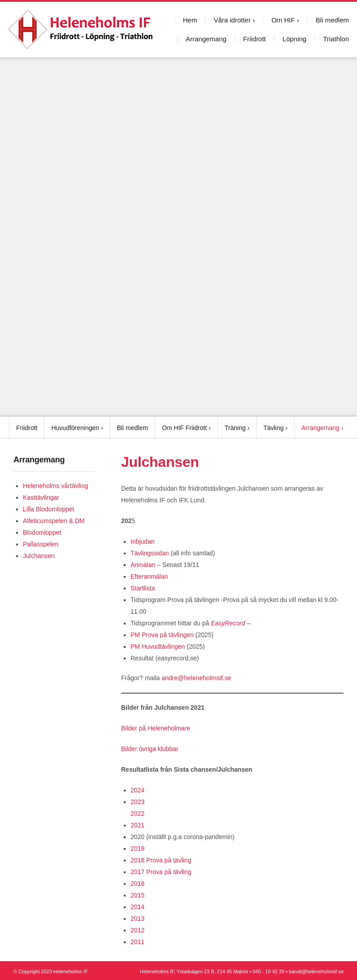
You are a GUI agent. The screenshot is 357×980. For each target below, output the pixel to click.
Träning (235, 428)
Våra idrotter (232, 20)
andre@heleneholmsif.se (196, 678)
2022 (137, 813)
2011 (137, 942)
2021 (137, 825)
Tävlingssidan (150, 553)
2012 (137, 930)
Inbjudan (143, 541)
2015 (137, 895)
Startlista (143, 588)
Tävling (273, 428)
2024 (137, 790)
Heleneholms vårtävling (56, 486)
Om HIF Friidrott (184, 428)
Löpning (294, 39)
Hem (190, 20)
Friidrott (255, 39)
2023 (137, 802)
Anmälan (143, 565)
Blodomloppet (42, 532)
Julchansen (39, 556)
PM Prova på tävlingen (162, 635)
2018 (137, 860)
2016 (137, 883)
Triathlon (336, 39)
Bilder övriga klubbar (150, 749)
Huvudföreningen (75, 428)
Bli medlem (332, 20)
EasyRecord (227, 623)
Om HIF (283, 20)
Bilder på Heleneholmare (156, 728)
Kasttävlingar (41, 497)
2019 (137, 848)
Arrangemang (206, 39)
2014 (137, 907)
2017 (137, 872)
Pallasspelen (41, 544)
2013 (137, 918)
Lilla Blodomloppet (48, 509)
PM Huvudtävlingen (159, 646)
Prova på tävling (169, 860)
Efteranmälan (149, 576)
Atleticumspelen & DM (54, 521)
